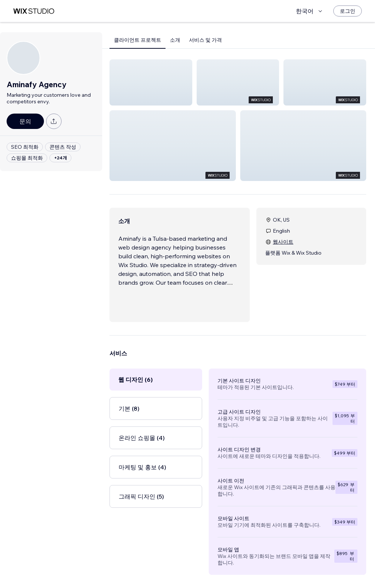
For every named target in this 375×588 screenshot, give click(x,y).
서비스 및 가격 (205, 40)
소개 (175, 40)
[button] (151, 82)
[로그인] (348, 11)
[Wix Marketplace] (34, 11)
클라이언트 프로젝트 (138, 40)
